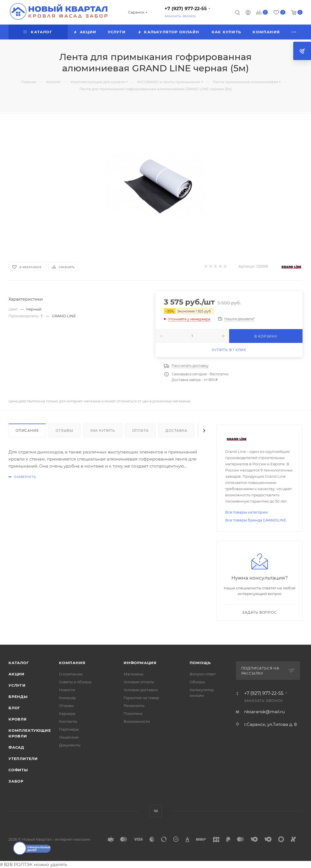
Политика (133, 713)
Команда (67, 698)
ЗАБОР (16, 781)
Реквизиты (134, 706)
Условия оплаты (139, 682)
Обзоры (197, 682)
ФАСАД (16, 747)
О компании (71, 674)
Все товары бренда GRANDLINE (256, 520)
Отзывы (64, 430)
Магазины (133, 674)
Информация (140, 663)
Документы (70, 745)
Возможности (137, 721)
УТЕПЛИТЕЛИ (23, 759)
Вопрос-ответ (203, 674)
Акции (17, 674)
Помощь (200, 663)
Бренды (18, 697)
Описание (27, 430)
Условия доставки (141, 690)
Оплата (140, 430)
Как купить (103, 430)
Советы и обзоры (75, 682)
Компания (72, 663)
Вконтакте (156, 811)
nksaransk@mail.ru (264, 712)
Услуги (17, 685)
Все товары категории (247, 512)
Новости (67, 690)
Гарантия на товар (141, 698)
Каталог (19, 663)
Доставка (176, 430)
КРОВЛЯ (18, 719)
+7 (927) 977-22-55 (186, 9)
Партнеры (69, 729)
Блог (14, 708)
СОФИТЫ (18, 770)
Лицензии (69, 737)
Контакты (68, 721)
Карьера (67, 713)
